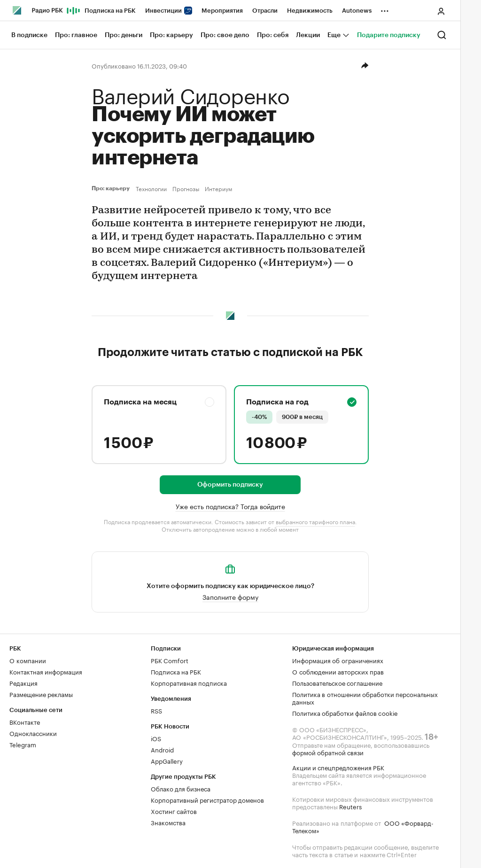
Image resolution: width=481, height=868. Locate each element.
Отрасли (265, 11)
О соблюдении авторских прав (338, 671)
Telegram (23, 744)
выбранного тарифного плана (315, 521)
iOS (156, 738)
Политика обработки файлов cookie (345, 713)
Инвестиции (169, 11)
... (385, 9)
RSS (156, 710)
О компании (28, 660)
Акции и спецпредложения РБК (338, 767)
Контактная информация (46, 671)
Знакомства (168, 822)
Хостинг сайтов (174, 811)
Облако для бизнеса (181, 788)
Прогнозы (186, 188)
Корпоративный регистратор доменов (207, 799)
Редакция (23, 682)
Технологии (151, 188)
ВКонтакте (25, 721)
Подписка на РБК (110, 11)
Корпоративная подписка (189, 682)
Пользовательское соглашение (337, 682)
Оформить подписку (230, 485)
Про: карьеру (112, 188)
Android (162, 749)
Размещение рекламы (41, 694)
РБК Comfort (170, 660)
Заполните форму (230, 597)
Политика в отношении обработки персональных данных (365, 697)
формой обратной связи (328, 752)
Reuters (350, 806)
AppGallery (167, 760)
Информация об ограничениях (338, 660)
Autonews (357, 11)
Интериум (218, 188)
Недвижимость (310, 11)
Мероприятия (222, 11)
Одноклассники (33, 733)
